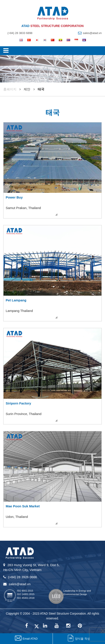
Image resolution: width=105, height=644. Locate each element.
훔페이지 (10, 89)
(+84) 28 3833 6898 (20, 33)
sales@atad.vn (92, 33)
